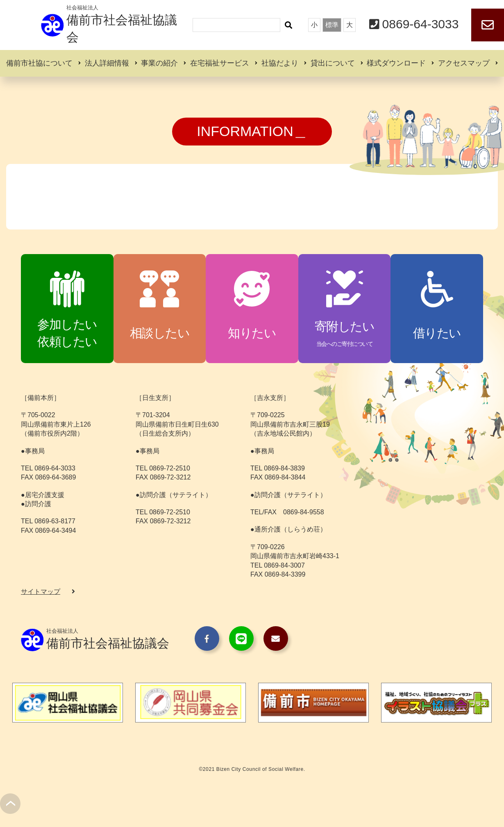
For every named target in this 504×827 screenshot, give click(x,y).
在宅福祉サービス (220, 63)
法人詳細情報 (107, 63)
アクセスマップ (464, 63)
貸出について (333, 63)
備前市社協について (39, 63)
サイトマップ (41, 592)
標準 (332, 25)
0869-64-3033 (421, 24)
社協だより (280, 63)
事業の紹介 (159, 63)
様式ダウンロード (396, 63)
